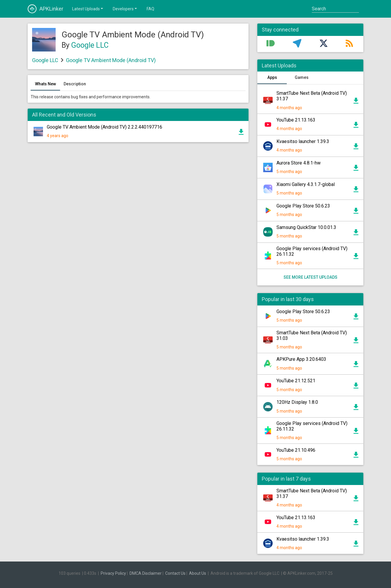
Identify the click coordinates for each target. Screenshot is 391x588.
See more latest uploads (310, 277)
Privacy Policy (113, 573)
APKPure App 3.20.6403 (301, 359)
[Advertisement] (138, 217)
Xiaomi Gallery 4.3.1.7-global (306, 184)
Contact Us (175, 573)
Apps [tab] (272, 77)
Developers (125, 9)
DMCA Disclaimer (146, 573)
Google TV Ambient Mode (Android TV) (111, 60)
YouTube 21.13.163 (296, 120)
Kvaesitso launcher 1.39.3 (303, 141)
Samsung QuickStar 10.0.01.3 (306, 227)
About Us (198, 573)
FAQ (150, 9)
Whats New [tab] (45, 84)
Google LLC (90, 45)
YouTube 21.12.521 (296, 381)
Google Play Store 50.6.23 (303, 206)
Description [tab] (75, 84)
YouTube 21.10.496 (296, 450)
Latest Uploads (88, 9)
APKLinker (45, 9)
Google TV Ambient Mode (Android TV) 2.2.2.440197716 (105, 127)
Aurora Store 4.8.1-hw (299, 163)
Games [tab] (302, 77)
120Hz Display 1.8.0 (297, 402)
